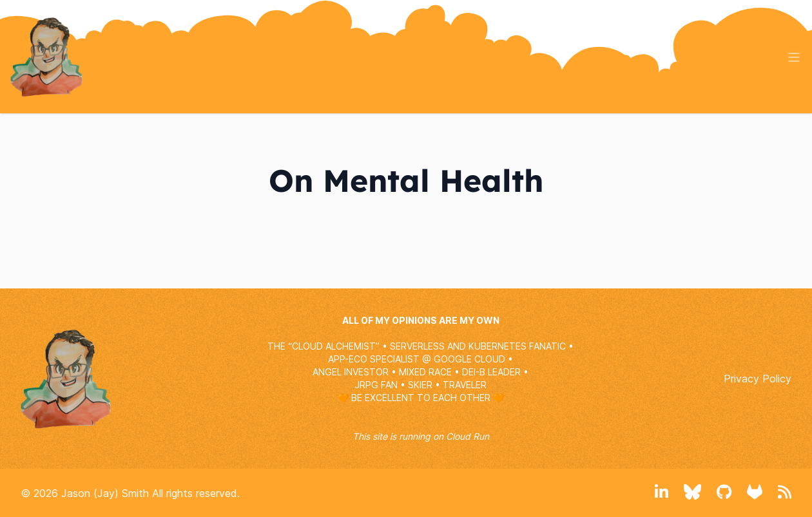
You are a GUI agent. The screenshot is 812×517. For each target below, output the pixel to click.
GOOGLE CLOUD (469, 359)
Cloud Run (468, 436)
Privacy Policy (758, 379)
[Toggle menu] (794, 57)
